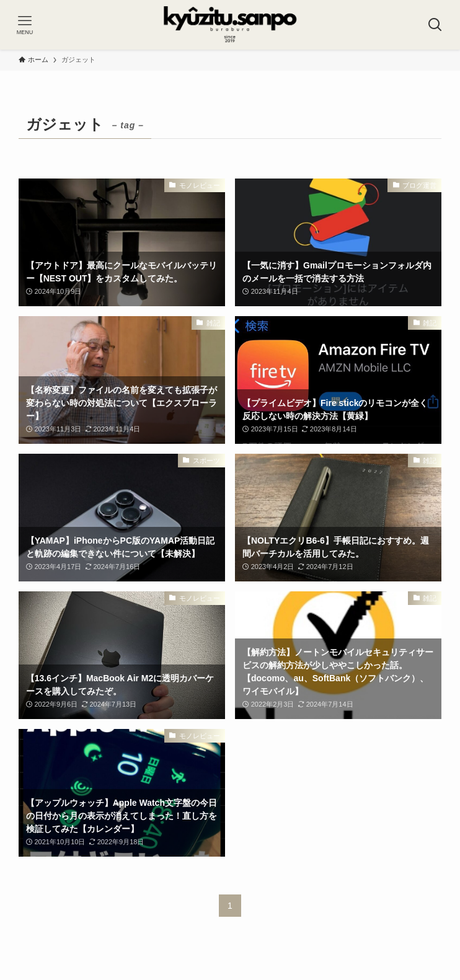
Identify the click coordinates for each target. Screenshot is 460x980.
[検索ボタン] (435, 25)
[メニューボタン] (25, 25)
